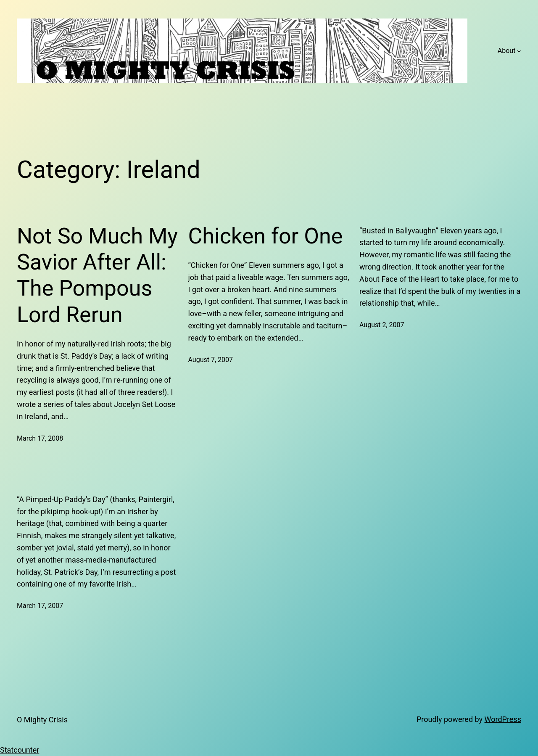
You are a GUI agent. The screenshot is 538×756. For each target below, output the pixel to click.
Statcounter (20, 750)
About (507, 51)
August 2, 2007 (382, 325)
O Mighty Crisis (42, 720)
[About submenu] (519, 51)
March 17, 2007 (40, 606)
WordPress (503, 719)
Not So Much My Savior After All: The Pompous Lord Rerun (97, 275)
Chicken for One (266, 236)
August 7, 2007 (211, 360)
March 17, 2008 (40, 438)
